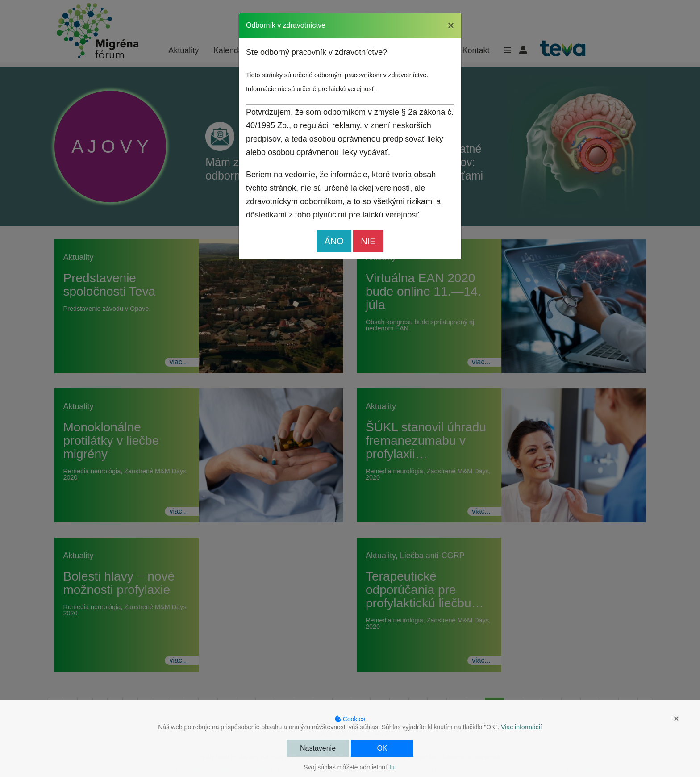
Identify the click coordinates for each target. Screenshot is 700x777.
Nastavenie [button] (318, 748)
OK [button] (382, 748)
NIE (368, 241)
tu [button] (392, 767)
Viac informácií (521, 727)
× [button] (676, 719)
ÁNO (334, 241)
